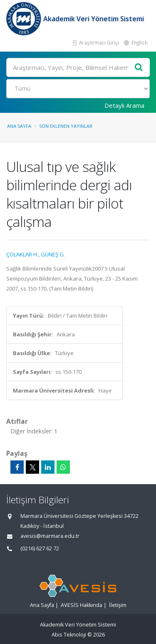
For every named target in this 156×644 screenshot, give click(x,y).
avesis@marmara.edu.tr (50, 536)
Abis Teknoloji (69, 635)
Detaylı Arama (124, 105)
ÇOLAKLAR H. (22, 254)
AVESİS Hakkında (82, 605)
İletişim (118, 605)
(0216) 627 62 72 (40, 548)
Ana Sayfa (19, 126)
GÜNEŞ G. (53, 254)
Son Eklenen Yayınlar (66, 126)
